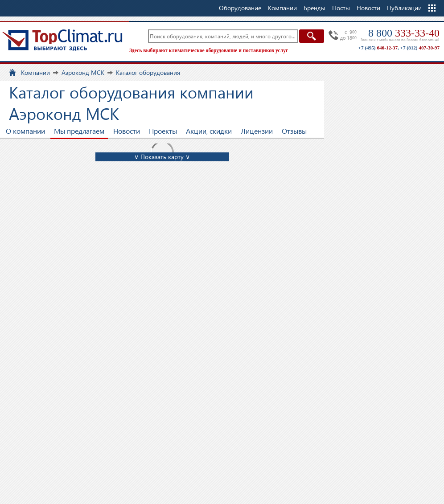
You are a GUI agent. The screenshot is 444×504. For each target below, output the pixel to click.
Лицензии (257, 131)
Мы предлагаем (79, 131)
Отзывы (294, 131)
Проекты (163, 131)
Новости (368, 8)
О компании (25, 131)
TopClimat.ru (62, 40)
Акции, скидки (209, 131)
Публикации (404, 8)
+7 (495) (378, 48)
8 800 (404, 33)
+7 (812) (420, 48)
